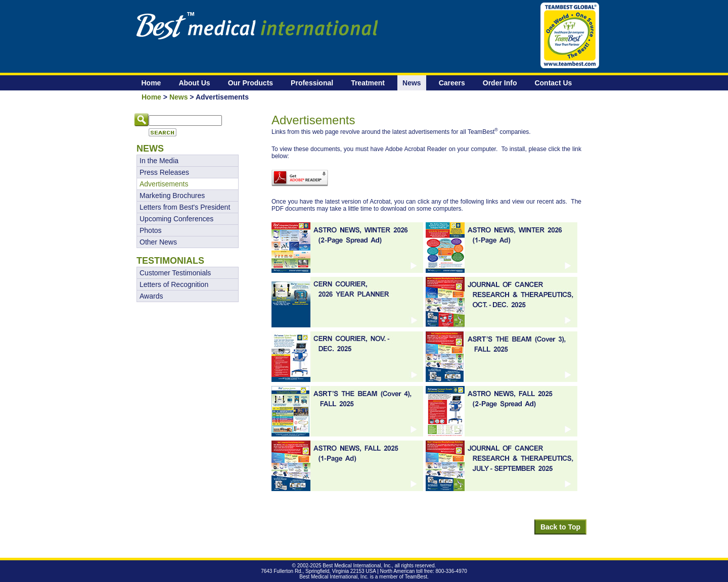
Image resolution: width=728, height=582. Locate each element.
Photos (151, 230)
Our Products (251, 83)
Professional (312, 83)
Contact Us (553, 83)
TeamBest (416, 577)
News (412, 83)
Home (151, 83)
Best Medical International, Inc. (357, 566)
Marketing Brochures (172, 196)
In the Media (159, 161)
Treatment (368, 83)
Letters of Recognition (174, 284)
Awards (151, 296)
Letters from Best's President (185, 207)
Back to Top (560, 527)
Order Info (500, 83)
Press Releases (164, 172)
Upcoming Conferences (176, 219)
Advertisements (164, 184)
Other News (158, 242)
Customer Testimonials (175, 273)
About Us (194, 83)
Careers (452, 83)
